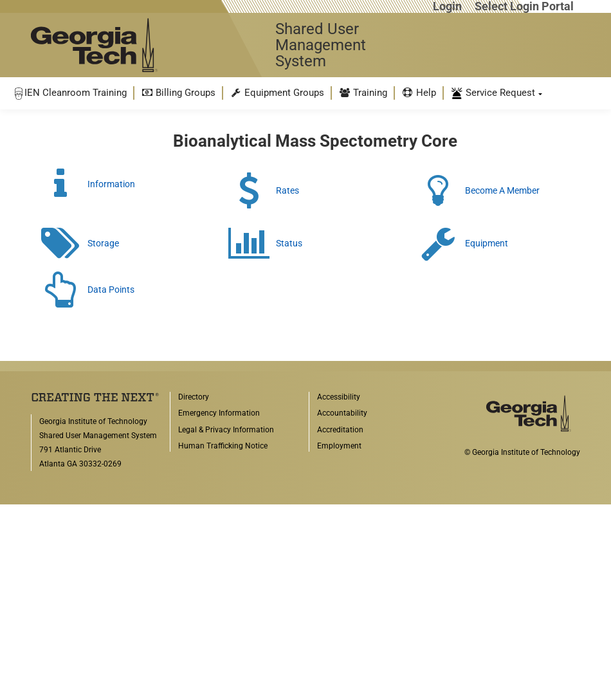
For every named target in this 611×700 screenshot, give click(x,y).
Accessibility (339, 397)
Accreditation (340, 430)
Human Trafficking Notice (223, 446)
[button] (70, 93)
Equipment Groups (277, 93)
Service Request (493, 93)
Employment (339, 446)
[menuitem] (70, 93)
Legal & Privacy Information (226, 430)
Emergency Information (219, 413)
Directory (194, 397)
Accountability (342, 413)
